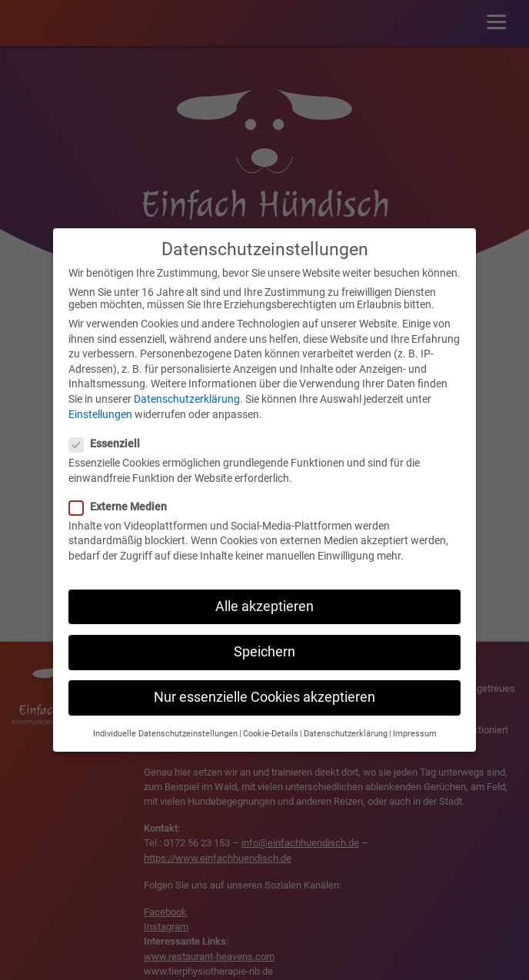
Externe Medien (123, 491)
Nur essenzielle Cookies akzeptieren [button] (264, 682)
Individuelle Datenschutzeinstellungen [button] (165, 719)
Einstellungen (100, 399)
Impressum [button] (415, 719)
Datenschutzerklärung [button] (346, 719)
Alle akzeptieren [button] (264, 591)
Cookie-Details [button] (271, 719)
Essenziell (109, 428)
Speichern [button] (264, 636)
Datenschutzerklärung (187, 384)
